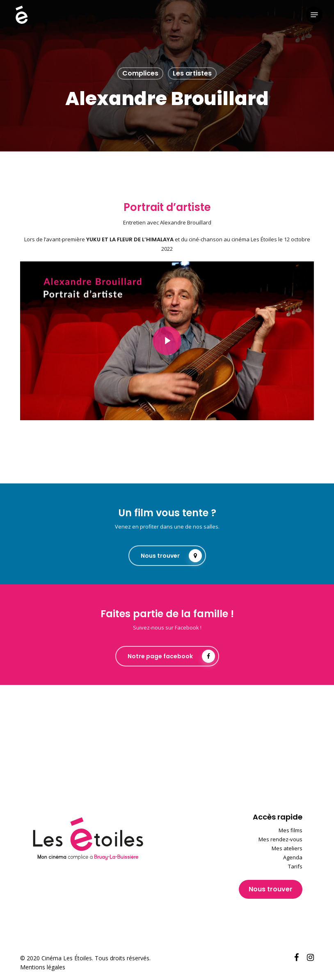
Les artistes (192, 73)
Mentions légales (43, 967)
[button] (314, 15)
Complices (140, 73)
